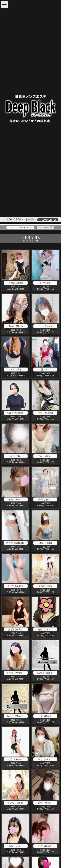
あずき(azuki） (16, 630)
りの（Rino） (45, 716)
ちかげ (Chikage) (16, 413)
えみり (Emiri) (45, 586)
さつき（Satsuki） (16, 543)
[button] (4, 4)
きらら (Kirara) (45, 413)
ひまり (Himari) (45, 326)
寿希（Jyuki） (45, 500)
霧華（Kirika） (45, 803)
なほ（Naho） (45, 630)
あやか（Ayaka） (16, 673)
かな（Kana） (45, 760)
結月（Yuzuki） (45, 673)
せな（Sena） (16, 760)
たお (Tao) (45, 283)
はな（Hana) (45, 543)
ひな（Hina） (45, 846)
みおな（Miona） (16, 716)
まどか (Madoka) (16, 586)
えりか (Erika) (16, 283)
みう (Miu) (16, 370)
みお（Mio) (16, 456)
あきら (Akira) (16, 326)
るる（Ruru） (16, 500)
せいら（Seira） (16, 803)
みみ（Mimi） (16, 846)
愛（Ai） (45, 370)
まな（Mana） (45, 456)
